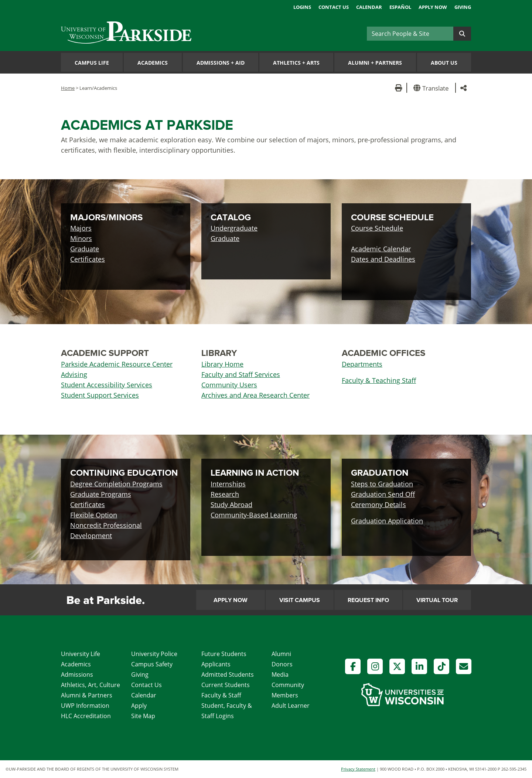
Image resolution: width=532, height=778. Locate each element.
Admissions (77, 675)
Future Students (224, 654)
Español (400, 7)
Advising (74, 374)
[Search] (410, 34)
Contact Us (334, 7)
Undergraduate (234, 228)
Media (280, 675)
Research (225, 494)
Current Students (226, 685)
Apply (139, 706)
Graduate (85, 249)
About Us (444, 63)
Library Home (222, 364)
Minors (81, 238)
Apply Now (433, 7)
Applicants (216, 664)
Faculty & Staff (221, 695)
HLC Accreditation (86, 716)
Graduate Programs (101, 494)
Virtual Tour (437, 600)
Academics (153, 63)
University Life (81, 654)
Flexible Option (94, 515)
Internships (228, 484)
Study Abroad (231, 504)
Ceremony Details (378, 504)
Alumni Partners (375, 63)
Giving (463, 7)
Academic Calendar (381, 249)
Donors (282, 664)
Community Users (229, 385)
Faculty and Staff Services (241, 374)
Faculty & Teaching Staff (379, 380)
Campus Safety (152, 664)
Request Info (368, 600)
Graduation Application (387, 521)
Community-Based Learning (254, 515)
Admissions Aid (221, 63)
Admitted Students (228, 675)
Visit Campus (300, 600)
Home (68, 88)
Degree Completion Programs (116, 484)
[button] (432, 88)
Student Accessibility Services (107, 385)
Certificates (88, 259)
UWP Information (85, 706)
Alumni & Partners (87, 695)
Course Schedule (377, 228)
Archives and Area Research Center (255, 395)
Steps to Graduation (382, 484)
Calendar (369, 7)
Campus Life (92, 63)
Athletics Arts (296, 63)
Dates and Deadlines (383, 259)
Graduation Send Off (383, 494)
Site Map (143, 716)
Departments (362, 364)
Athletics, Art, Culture (91, 685)
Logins (302, 7)
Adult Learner (291, 706)
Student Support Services (100, 395)
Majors (81, 228)
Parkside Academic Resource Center (117, 364)
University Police (154, 654)
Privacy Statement (358, 769)
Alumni (281, 654)
